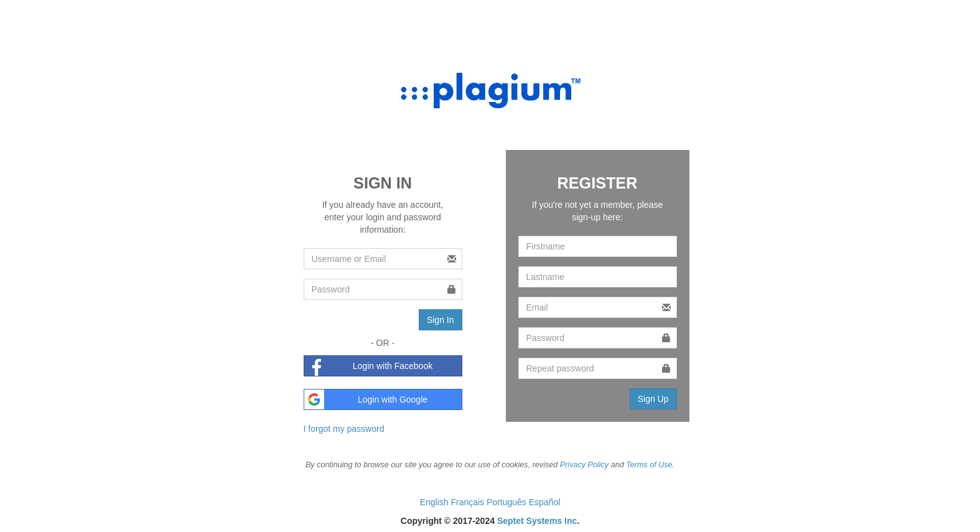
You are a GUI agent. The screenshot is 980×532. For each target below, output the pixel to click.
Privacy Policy (584, 465)
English (436, 502)
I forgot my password (344, 429)
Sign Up (653, 399)
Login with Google (366, 399)
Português (508, 502)
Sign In (441, 320)
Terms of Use (649, 465)
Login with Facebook (369, 366)
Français (469, 502)
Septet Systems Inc (537, 521)
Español (545, 502)
